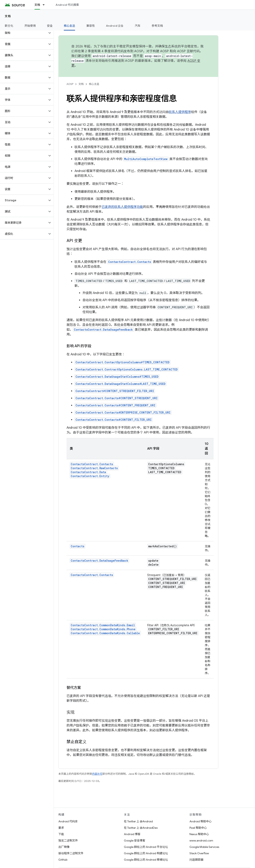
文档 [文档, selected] (37, 5)
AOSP (70, 84)
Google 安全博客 (135, 840)
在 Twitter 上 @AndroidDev (141, 828)
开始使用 (30, 26)
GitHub (63, 860)
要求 (61, 828)
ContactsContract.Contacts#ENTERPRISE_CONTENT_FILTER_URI (123, 412)
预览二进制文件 (68, 840)
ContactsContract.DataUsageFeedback (103, 330)
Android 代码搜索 (67, 5)
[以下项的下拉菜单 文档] (45, 5)
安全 (50, 26)
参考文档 (157, 26)
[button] (24, 33)
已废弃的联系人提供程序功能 (122, 207)
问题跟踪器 (196, 860)
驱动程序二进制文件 (71, 853)
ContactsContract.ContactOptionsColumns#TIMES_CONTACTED (123, 362)
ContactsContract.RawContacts (94, 468)
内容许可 (97, 774)
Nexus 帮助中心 (199, 834)
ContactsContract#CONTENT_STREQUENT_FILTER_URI (115, 391)
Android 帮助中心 (201, 821)
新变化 (9, 26)
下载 (61, 834)
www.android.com (201, 840)
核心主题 (94, 84)
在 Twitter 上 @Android (138, 821)
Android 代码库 (68, 821)
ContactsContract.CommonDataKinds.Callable (105, 633)
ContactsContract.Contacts (130, 262)
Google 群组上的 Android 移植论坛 (146, 860)
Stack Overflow (199, 853)
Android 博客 (132, 834)
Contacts (77, 546)
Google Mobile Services (204, 847)
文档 (8, 16)
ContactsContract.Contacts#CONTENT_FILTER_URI (114, 420)
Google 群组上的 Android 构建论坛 (146, 853)
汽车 (138, 26)
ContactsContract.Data (88, 472)
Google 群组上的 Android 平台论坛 (146, 847)
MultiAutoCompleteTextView (146, 159)
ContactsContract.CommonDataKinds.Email (103, 625)
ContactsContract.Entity (90, 476)
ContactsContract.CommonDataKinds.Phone (103, 629)
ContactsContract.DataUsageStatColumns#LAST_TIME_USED (121, 384)
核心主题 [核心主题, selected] (69, 26)
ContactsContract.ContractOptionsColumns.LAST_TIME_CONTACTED (127, 369)
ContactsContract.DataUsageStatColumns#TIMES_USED (117, 377)
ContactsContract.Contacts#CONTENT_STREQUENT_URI (117, 398)
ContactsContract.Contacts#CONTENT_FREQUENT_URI (115, 405)
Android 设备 (115, 26)
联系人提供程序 (180, 112)
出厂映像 (64, 847)
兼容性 (91, 26)
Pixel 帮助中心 (198, 828)
